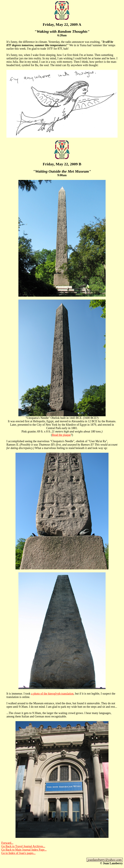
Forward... (7, 843)
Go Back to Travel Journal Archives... (23, 846)
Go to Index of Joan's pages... (18, 853)
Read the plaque (61, 435)
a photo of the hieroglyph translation (52, 694)
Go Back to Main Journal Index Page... (24, 850)
